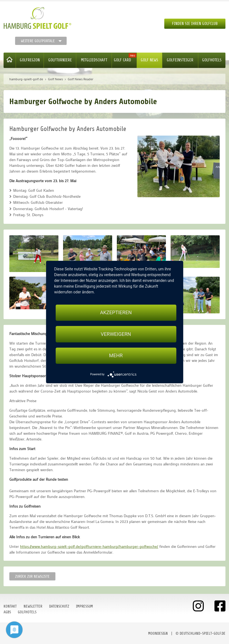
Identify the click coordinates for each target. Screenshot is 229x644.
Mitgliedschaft (94, 60)
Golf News (149, 60)
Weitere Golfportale (38, 41)
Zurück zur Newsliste (32, 576)
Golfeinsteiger (180, 60)
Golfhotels (212, 60)
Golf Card (122, 60)
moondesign (158, 633)
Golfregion (30, 60)
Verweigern (116, 334)
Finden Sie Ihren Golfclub (195, 24)
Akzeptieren (116, 312)
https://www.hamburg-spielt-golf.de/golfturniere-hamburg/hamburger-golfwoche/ (89, 546)
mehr (116, 356)
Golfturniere (60, 60)
